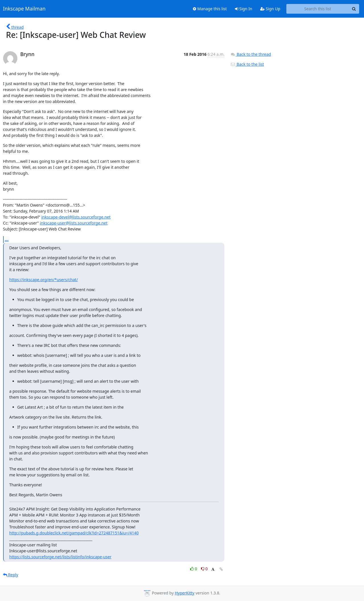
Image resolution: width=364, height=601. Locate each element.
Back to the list (247, 64)
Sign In (244, 9)
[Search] (354, 9)
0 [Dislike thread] (204, 569)
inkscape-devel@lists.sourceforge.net (76, 217)
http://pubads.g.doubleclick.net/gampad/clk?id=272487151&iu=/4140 (74, 533)
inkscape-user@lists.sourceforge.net (74, 223)
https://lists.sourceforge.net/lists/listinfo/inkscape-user (60, 557)
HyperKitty (184, 593)
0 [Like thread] (194, 569)
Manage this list (210, 9)
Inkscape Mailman (24, 9)
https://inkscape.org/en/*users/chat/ (44, 280)
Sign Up (270, 9)
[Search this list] (318, 9)
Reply (11, 575)
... (7, 239)
